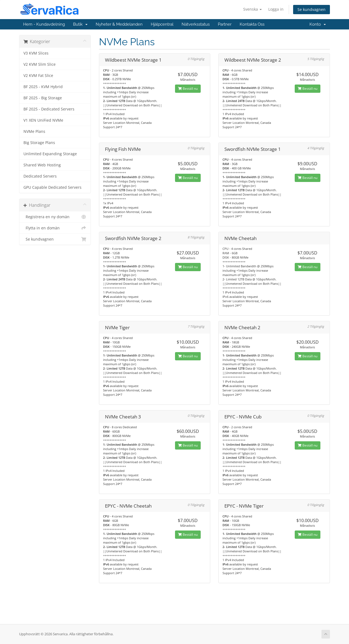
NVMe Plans (34, 131)
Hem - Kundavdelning (44, 24)
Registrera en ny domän (55, 217)
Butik (80, 24)
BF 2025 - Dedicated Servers (49, 109)
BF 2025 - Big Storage (43, 98)
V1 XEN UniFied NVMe (43, 120)
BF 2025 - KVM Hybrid (43, 87)
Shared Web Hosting (42, 165)
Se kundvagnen (312, 9)
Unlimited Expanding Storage (50, 154)
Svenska (252, 9)
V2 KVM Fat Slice (38, 76)
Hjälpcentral (162, 24)
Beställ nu (188, 89)
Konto (318, 24)
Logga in (276, 9)
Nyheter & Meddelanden (119, 24)
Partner (225, 24)
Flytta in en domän (55, 228)
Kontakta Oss (252, 24)
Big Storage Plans (39, 143)
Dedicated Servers (40, 176)
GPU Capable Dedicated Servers (52, 187)
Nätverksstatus (196, 24)
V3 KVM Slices (36, 53)
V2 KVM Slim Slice (40, 64)
